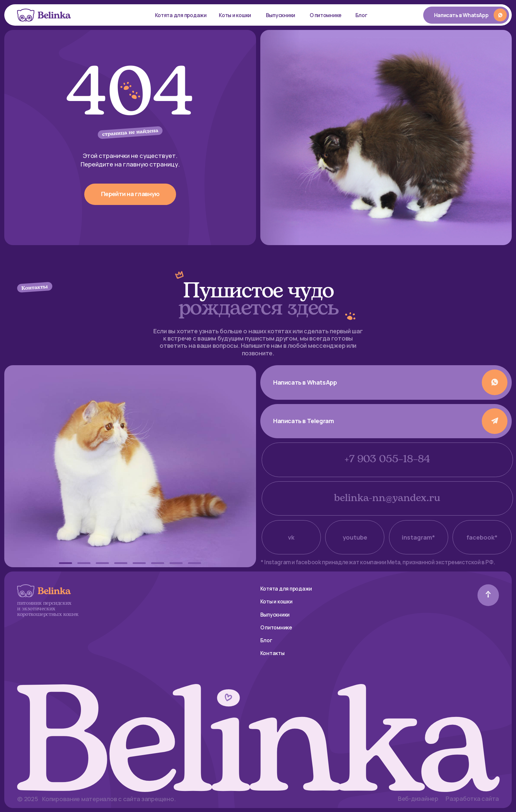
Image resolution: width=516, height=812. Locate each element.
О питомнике (326, 15)
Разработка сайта (472, 799)
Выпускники (281, 15)
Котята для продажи (181, 15)
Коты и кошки (235, 15)
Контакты (272, 653)
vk (291, 537)
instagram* (418, 537)
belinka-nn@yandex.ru (387, 498)
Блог (361, 15)
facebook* (482, 537)
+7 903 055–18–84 (387, 460)
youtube (355, 537)
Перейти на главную (130, 194)
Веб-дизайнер (418, 799)
